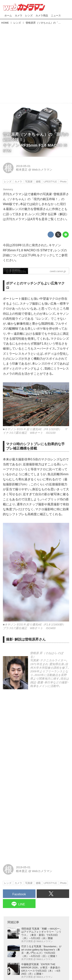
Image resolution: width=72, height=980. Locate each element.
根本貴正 (22, 170)
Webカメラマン (42, 170)
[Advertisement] (36, 63)
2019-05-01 (23, 166)
